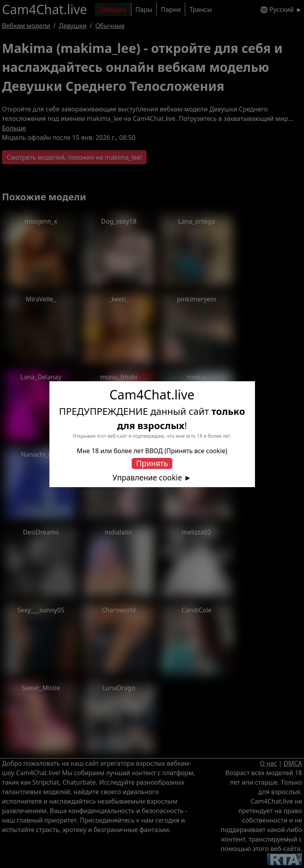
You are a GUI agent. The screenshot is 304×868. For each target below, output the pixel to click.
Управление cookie (147, 478)
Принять (152, 463)
